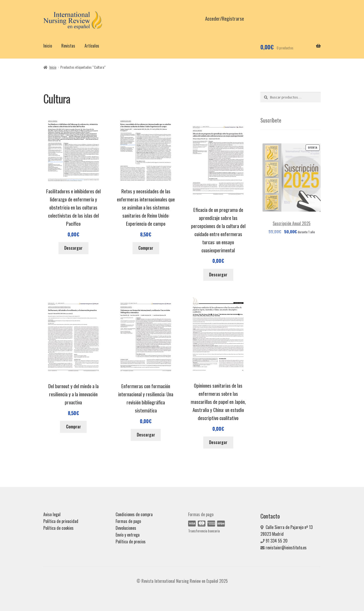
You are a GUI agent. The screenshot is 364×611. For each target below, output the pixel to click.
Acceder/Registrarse (225, 18)
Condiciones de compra (134, 514)
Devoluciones (126, 528)
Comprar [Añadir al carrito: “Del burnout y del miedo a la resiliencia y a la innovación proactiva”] (73, 427)
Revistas (68, 46)
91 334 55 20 (277, 541)
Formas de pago (128, 521)
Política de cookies (58, 528)
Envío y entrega (128, 535)
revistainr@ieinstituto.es (286, 548)
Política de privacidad (61, 521)
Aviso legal (52, 514)
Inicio (48, 46)
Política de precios (131, 542)
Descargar (73, 248)
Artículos (92, 46)
